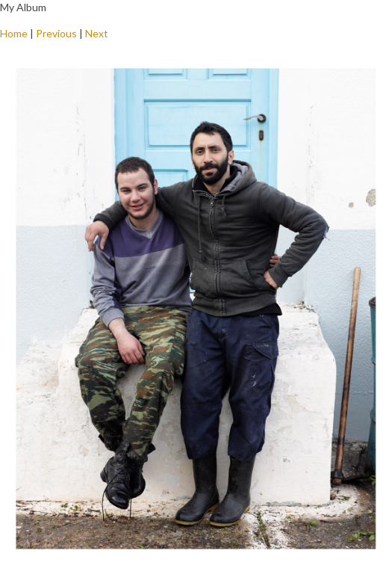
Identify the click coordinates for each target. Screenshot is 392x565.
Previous (56, 33)
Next (97, 33)
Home (14, 33)
